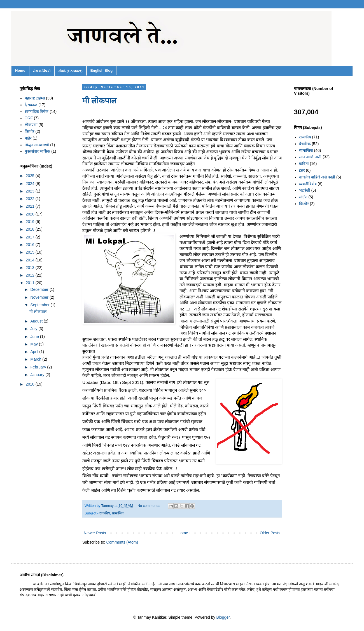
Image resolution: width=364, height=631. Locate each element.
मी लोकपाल (99, 101)
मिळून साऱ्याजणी (37, 145)
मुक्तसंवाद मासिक (38, 151)
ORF (29, 118)
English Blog (102, 70)
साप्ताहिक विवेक (37, 112)
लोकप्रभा (31, 125)
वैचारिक (305, 144)
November (40, 297)
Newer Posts (95, 533)
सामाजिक (118, 513)
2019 (31, 222)
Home (20, 70)
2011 (31, 283)
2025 (31, 176)
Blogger (223, 617)
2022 (31, 199)
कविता (304, 164)
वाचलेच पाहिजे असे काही (317, 177)
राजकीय (105, 513)
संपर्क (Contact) (70, 71)
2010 (31, 384)
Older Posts (270, 533)
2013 (31, 268)
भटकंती (305, 190)
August (37, 321)
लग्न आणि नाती (310, 157)
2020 (31, 214)
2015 (31, 252)
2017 (31, 237)
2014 (31, 260)
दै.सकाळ (31, 105)
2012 (31, 275)
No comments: (149, 506)
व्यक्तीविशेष (308, 184)
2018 (31, 229)
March (36, 359)
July (34, 329)
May (34, 344)
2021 (31, 206)
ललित (303, 197)
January (38, 375)
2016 (31, 245)
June (35, 337)
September (40, 305)
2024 (31, 184)
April (35, 352)
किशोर (30, 131)
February (39, 367)
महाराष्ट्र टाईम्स (35, 98)
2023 (31, 191)
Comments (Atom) (122, 542)
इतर (302, 170)
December (40, 289)
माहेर (28, 138)
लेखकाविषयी (42, 71)
